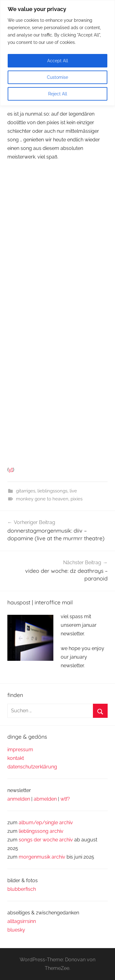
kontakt (16, 758)
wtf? (65, 799)
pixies (77, 499)
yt (11, 470)
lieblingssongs (52, 491)
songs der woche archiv (46, 840)
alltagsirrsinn (22, 921)
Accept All (58, 61)
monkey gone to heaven (42, 499)
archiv (57, 831)
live (73, 491)
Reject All (58, 94)
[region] (57, 53)
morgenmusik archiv (42, 857)
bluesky (16, 930)
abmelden (45, 799)
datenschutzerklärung (32, 767)
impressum (20, 750)
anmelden (19, 799)
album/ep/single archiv (46, 823)
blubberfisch (22, 889)
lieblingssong (34, 831)
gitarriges (26, 491)
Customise (57, 77)
